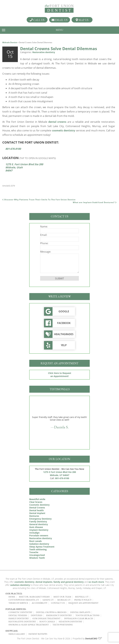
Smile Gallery (17, 634)
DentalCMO (94, 638)
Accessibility (40, 603)
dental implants (44, 582)
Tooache (34, 552)
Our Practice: (14, 594)
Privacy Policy (83, 600)
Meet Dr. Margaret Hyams (34, 597)
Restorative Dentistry (22, 622)
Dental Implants (80, 612)
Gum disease (36, 527)
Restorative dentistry (44, 52)
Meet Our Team (62, 597)
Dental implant (37, 513)
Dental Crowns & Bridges (51, 612)
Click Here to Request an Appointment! (60, 375)
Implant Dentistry (39, 530)
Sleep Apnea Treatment (42, 547)
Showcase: (12, 631)
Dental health (36, 510)
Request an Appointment (83, 603)
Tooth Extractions (87, 615)
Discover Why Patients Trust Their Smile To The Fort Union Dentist (39, 200)
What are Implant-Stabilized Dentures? (95, 202)
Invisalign (34, 533)
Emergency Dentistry (40, 519)
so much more (96, 582)
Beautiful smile (37, 499)
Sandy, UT (48, 600)
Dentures (34, 516)
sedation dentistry (20, 585)
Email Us (59, 20)
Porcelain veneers (39, 535)
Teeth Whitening (63, 625)
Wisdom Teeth (37, 558)
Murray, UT (64, 600)
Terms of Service (18, 603)
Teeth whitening (38, 549)
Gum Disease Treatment (46, 618)
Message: (46, 252)
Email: (44, 235)
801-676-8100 (13, 149)
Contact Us (58, 603)
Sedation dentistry (39, 544)
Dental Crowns (37, 508)
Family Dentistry (38, 522)
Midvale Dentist (10, 42)
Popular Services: (16, 609)
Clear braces (36, 502)
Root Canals (47, 622)
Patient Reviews (38, 634)
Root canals (35, 541)
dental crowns (57, 122)
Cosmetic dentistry (39, 505)
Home (12, 597)
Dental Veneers (18, 615)
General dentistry (39, 524)
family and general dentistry (69, 582)
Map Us (82, 20)
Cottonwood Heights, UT (24, 600)
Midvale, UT (82, 597)
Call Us (37, 20)
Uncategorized (37, 555)
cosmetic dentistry (64, 130)
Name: (44, 227)
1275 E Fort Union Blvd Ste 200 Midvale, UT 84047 (60, 474)
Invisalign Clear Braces (79, 618)
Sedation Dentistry (70, 622)
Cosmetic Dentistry (20, 612)
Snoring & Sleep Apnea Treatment (29, 625)
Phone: (44, 243)
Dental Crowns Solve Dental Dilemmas (59, 49)
